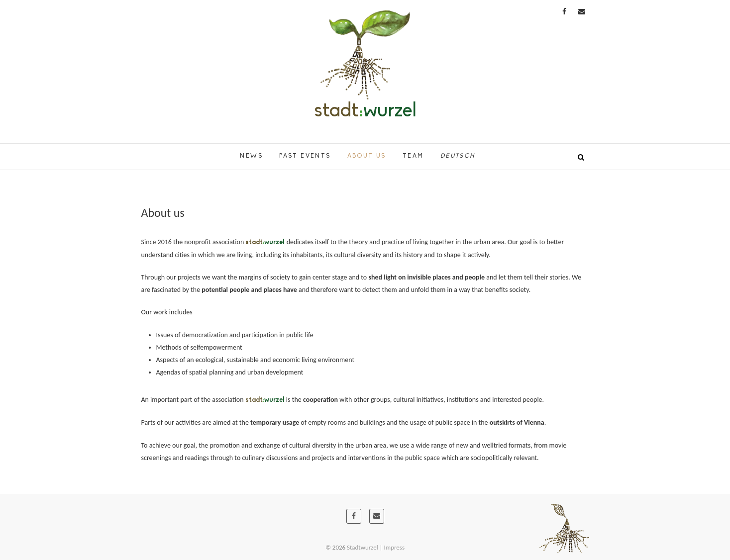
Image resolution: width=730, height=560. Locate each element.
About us (367, 156)
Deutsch (458, 156)
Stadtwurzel (363, 547)
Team (413, 156)
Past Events (305, 156)
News (251, 156)
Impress (395, 547)
